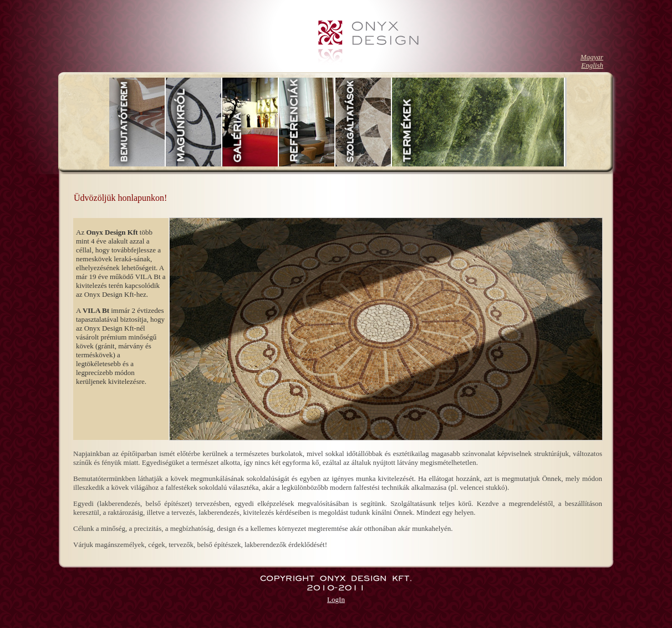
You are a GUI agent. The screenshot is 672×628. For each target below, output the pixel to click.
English (592, 65)
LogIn (336, 599)
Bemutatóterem (138, 122)
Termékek (478, 122)
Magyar (592, 57)
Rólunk (194, 122)
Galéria (251, 122)
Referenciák (307, 122)
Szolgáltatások (364, 122)
